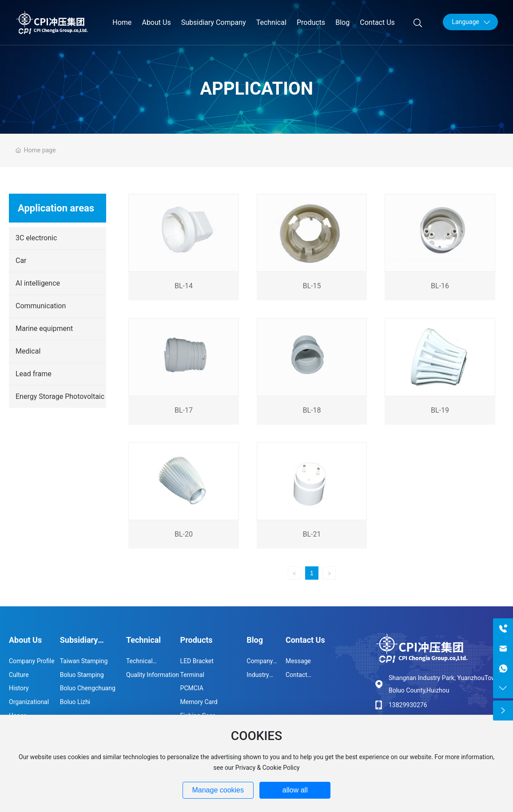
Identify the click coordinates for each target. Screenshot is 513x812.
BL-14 (184, 286)
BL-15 (312, 286)
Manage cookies (218, 790)
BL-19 (440, 410)
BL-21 (312, 534)
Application (256, 89)
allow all (295, 790)
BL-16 (440, 286)
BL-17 (184, 410)
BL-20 (184, 534)
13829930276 (408, 705)
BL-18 (312, 410)
